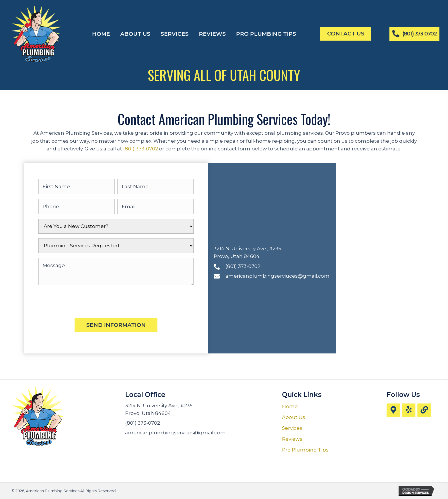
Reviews (292, 439)
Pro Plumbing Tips (305, 450)
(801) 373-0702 (141, 149)
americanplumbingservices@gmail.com (175, 433)
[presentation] (82, 301)
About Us (294, 417)
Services (292, 428)
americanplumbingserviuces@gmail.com (277, 276)
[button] (393, 410)
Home (290, 406)
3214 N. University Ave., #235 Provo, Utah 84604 (159, 409)
